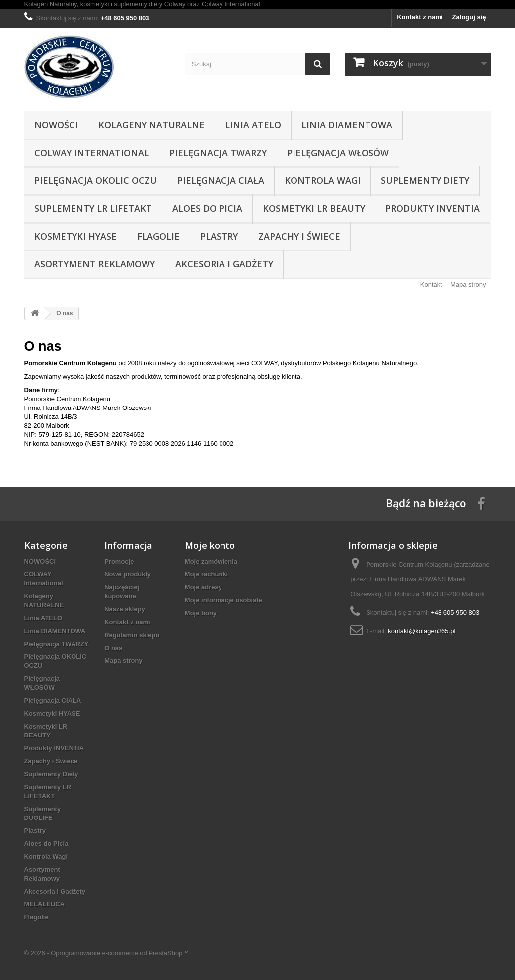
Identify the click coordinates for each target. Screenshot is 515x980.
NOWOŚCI (56, 125)
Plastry (219, 236)
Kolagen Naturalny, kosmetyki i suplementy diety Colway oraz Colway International (142, 4)
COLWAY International (92, 153)
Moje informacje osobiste (223, 600)
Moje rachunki (206, 574)
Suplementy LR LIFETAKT (93, 208)
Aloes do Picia (207, 208)
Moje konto (210, 545)
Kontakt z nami (420, 17)
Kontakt (431, 285)
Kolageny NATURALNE (151, 125)
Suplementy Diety (425, 180)
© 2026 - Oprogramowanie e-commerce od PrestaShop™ (107, 953)
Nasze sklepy (125, 609)
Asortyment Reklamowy (95, 264)
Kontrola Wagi (323, 180)
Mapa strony (468, 285)
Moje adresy (203, 587)
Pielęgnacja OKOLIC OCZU (96, 180)
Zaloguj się (469, 17)
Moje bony (201, 613)
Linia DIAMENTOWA (347, 125)
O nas (113, 648)
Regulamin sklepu (132, 635)
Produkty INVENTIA (433, 208)
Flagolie (158, 236)
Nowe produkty (128, 574)
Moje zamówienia (211, 561)
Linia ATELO (253, 125)
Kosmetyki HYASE (75, 236)
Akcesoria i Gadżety (224, 264)
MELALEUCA (45, 904)
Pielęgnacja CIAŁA (221, 180)
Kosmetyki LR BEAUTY (314, 208)
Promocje (119, 561)
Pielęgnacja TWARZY (218, 153)
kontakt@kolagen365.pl (422, 631)
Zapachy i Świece (299, 236)
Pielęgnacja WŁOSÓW (338, 153)
